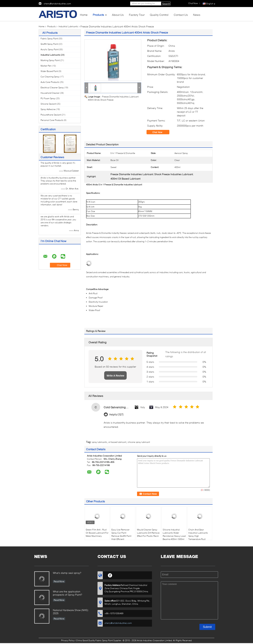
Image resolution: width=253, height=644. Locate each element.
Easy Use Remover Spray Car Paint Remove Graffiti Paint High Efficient (121, 534)
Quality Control (159, 15)
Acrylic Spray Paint (50, 49)
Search (166, 4)
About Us (118, 15)
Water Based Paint (49, 71)
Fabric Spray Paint (49, 39)
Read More (59, 581)
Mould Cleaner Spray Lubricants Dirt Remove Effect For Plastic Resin (148, 533)
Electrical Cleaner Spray (52, 87)
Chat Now (160, 132)
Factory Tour (137, 15)
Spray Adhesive (48, 109)
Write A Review (115, 376)
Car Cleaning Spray (50, 77)
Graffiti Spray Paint (49, 44)
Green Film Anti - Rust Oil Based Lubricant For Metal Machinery (97, 533)
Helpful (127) (116, 415)
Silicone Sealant (48, 104)
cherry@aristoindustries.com (57, 4)
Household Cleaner (50, 93)
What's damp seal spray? (67, 573)
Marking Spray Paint (50, 60)
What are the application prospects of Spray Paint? (67, 593)
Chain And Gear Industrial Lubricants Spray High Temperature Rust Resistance (198, 536)
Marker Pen (46, 66)
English (211, 4)
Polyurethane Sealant (51, 115)
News (197, 15)
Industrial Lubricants (68, 26)
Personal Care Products (52, 120)
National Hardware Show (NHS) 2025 (71, 612)
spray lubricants (99, 442)
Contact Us (181, 15)
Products (98, 15)
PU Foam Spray (48, 98)
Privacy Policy (68, 640)
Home (84, 15)
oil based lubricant (117, 442)
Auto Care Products (50, 82)
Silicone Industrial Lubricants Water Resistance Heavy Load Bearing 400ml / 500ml (174, 534)
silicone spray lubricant (139, 442)
